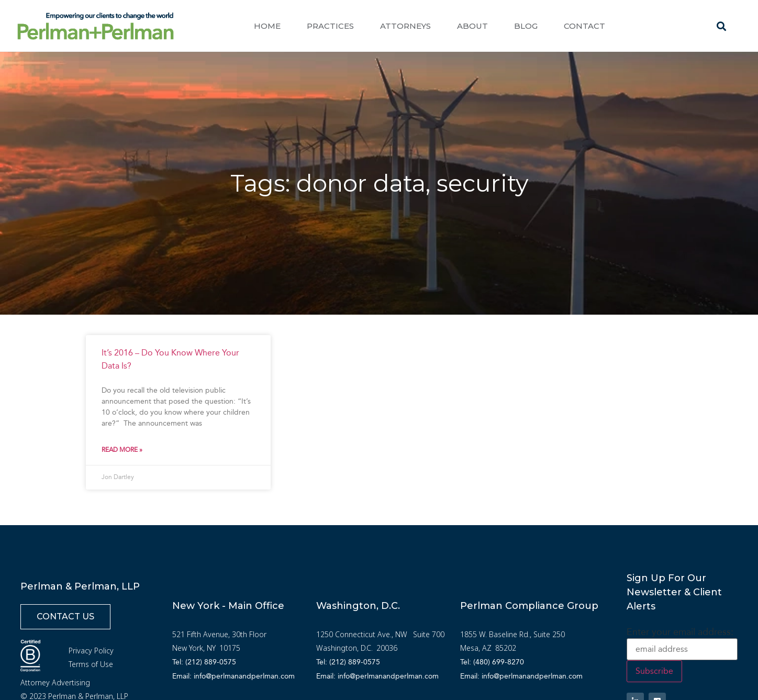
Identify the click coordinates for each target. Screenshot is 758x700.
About (472, 26)
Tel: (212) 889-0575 (204, 662)
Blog (526, 26)
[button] (722, 26)
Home (267, 26)
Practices (330, 26)
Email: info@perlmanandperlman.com (233, 676)
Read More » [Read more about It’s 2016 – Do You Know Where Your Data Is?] (122, 450)
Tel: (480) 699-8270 (492, 662)
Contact (584, 26)
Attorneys (405, 26)
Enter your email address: (680, 632)
